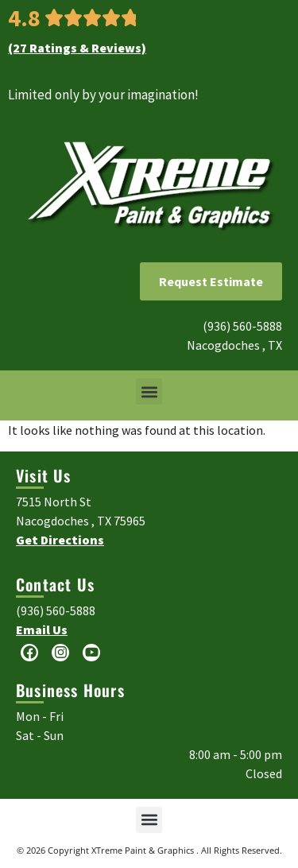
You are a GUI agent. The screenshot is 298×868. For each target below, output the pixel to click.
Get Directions (60, 540)
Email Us (42, 630)
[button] (149, 391)
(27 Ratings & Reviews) (77, 48)
